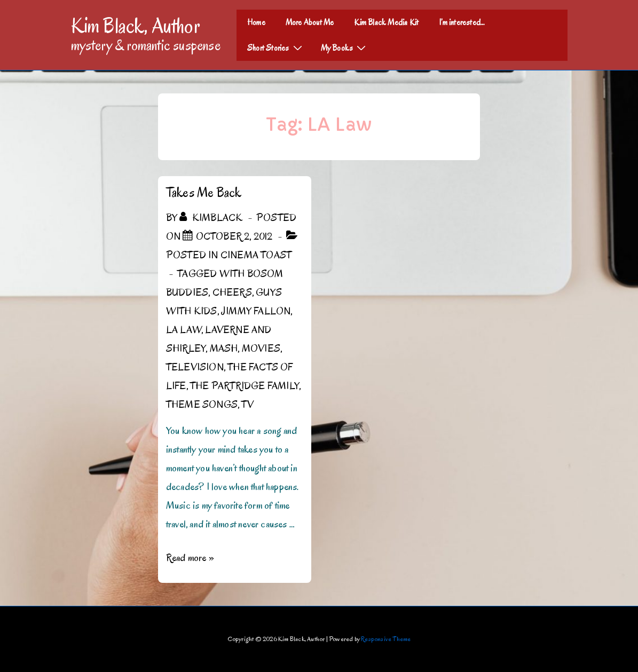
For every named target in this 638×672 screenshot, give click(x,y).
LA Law (184, 330)
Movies (261, 349)
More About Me (310, 22)
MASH (224, 349)
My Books (345, 48)
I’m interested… (462, 22)
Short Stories (276, 48)
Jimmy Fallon (256, 311)
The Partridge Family (245, 386)
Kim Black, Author (136, 26)
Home (256, 22)
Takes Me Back (204, 192)
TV (247, 405)
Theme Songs (202, 405)
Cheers (232, 292)
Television (195, 367)
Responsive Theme (386, 639)
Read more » (190, 558)
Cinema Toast (256, 255)
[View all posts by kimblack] (212, 218)
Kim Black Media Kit (386, 22)
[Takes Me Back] (234, 236)
